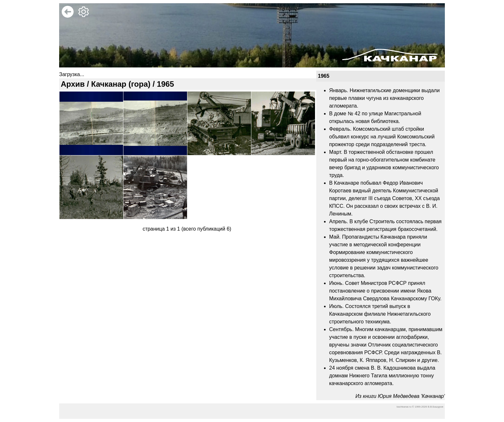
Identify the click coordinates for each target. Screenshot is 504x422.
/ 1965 (162, 84)
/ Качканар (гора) (118, 84)
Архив (73, 84)
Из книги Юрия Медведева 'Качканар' (400, 396)
